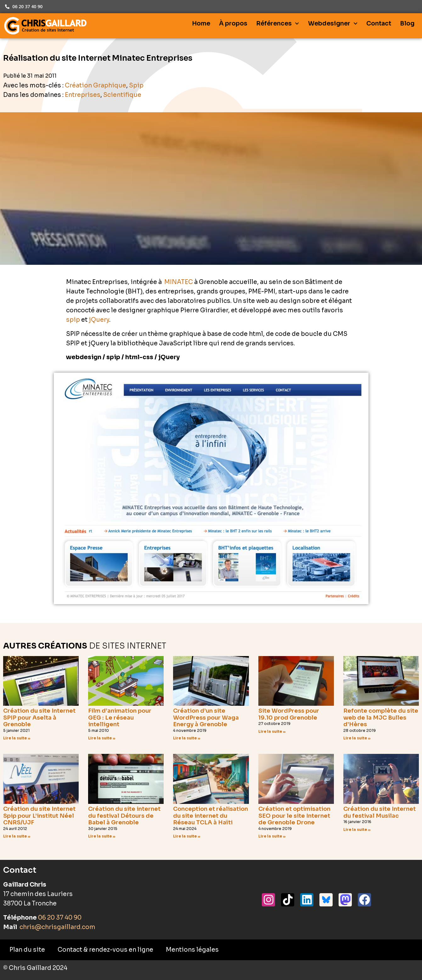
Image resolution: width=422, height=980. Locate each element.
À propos (233, 24)
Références (278, 23)
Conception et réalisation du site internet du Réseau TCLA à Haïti (211, 816)
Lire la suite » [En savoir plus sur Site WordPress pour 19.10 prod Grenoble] (272, 731)
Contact (379, 24)
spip (73, 320)
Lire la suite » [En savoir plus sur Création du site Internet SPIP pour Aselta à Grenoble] (17, 738)
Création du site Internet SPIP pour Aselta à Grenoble (39, 718)
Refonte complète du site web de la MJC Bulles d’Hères (381, 718)
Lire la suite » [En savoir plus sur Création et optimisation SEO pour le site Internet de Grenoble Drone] (272, 836)
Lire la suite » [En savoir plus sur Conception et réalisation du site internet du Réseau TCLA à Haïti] (187, 836)
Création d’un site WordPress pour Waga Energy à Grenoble (206, 718)
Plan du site (27, 950)
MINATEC (179, 282)
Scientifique (122, 95)
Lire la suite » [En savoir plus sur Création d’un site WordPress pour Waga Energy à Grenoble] (187, 738)
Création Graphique (96, 86)
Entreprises (83, 95)
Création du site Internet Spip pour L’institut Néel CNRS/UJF (39, 816)
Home (201, 24)
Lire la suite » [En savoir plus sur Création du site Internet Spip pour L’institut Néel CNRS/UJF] (17, 836)
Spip (136, 86)
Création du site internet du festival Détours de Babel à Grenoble (124, 816)
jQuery (99, 320)
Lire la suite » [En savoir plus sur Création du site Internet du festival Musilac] (357, 830)
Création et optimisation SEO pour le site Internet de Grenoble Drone (294, 816)
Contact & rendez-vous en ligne (105, 950)
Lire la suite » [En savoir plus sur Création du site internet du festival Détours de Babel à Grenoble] (102, 836)
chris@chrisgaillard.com (57, 927)
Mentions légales (192, 950)
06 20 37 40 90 (60, 918)
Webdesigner (333, 23)
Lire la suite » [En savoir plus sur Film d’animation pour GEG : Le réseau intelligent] (102, 738)
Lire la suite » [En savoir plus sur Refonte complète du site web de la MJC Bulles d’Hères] (357, 738)
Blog (407, 24)
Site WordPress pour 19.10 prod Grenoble (289, 714)
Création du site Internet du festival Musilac (380, 812)
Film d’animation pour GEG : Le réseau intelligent (120, 718)
